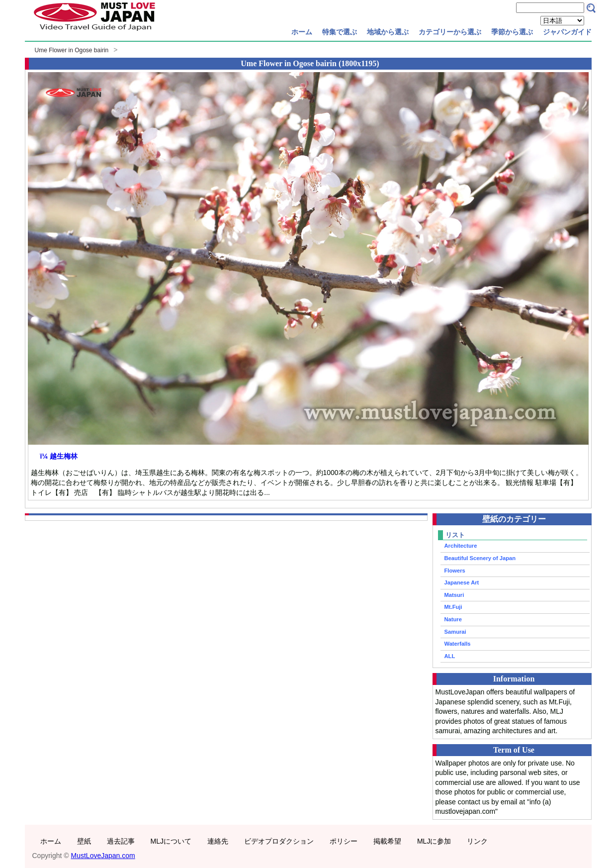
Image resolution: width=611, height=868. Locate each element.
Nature (453, 619)
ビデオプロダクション (279, 841)
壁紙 (84, 841)
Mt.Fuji (453, 607)
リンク (477, 841)
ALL (450, 656)
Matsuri (454, 595)
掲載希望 (387, 841)
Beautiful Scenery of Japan (480, 558)
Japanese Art (462, 582)
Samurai (455, 632)
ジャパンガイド (567, 32)
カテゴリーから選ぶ (450, 32)
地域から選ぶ (388, 32)
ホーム (302, 32)
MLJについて (171, 841)
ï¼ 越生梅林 (59, 456)
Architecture (461, 546)
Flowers (455, 571)
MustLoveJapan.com (103, 856)
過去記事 (121, 841)
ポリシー (344, 841)
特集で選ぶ (340, 32)
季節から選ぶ (512, 32)
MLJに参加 (434, 841)
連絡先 (218, 841)
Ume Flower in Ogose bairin (72, 50)
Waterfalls (458, 644)
